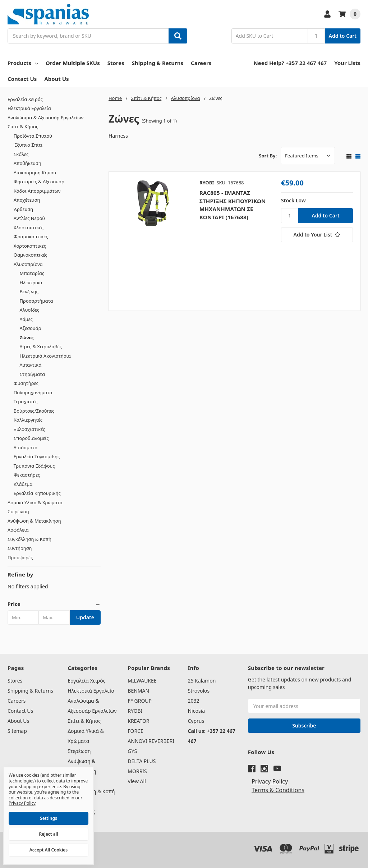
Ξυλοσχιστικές (29, 429)
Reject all (49, 834)
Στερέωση (18, 511)
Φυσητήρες (26, 383)
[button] (54, 604)
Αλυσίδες (30, 310)
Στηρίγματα (32, 374)
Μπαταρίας (32, 273)
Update (85, 617)
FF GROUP (140, 701)
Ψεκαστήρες (27, 475)
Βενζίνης (29, 291)
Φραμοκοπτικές (31, 236)
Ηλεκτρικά (31, 283)
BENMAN (138, 691)
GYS (132, 751)
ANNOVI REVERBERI (151, 741)
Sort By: (268, 156)
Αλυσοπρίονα (28, 264)
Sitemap (17, 731)
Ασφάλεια (18, 530)
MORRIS (137, 771)
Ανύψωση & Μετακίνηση (34, 521)
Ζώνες (27, 337)
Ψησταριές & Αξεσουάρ (39, 182)
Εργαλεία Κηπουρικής (37, 493)
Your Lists (347, 63)
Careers (201, 63)
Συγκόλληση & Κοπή (29, 539)
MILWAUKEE (142, 681)
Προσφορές (20, 557)
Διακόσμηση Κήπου (35, 173)
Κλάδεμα (23, 484)
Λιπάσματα (26, 447)
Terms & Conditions (278, 790)
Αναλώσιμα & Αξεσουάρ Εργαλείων (45, 118)
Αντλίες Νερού (29, 218)
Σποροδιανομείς (31, 438)
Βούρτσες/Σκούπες (34, 411)
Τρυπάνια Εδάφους (34, 466)
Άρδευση (23, 209)
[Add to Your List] (317, 235)
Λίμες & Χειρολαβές (41, 346)
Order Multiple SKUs (73, 63)
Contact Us (22, 79)
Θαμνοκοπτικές (31, 255)
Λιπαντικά (31, 365)
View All (137, 781)
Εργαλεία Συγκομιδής (37, 456)
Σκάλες (21, 154)
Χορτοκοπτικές (30, 246)
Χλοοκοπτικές (29, 228)
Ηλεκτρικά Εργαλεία (29, 108)
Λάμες (26, 319)
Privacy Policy (270, 781)
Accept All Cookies (49, 850)
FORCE (135, 731)
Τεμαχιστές (26, 401)
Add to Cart (343, 36)
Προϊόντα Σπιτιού (33, 136)
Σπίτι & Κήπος (23, 127)
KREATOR (138, 721)
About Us (56, 79)
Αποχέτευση (27, 200)
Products (23, 63)
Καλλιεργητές (28, 420)
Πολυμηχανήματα (33, 392)
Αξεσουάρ (31, 328)
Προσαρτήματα (36, 301)
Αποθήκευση (27, 163)
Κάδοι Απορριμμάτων (37, 191)
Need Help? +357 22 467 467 (290, 63)
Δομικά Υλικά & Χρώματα (35, 502)
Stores (116, 63)
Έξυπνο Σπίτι (28, 145)
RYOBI (135, 711)
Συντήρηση (20, 548)
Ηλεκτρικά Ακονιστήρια (45, 356)
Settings (49, 818)
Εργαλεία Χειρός (25, 99)
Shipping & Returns (158, 63)
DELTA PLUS (142, 761)
